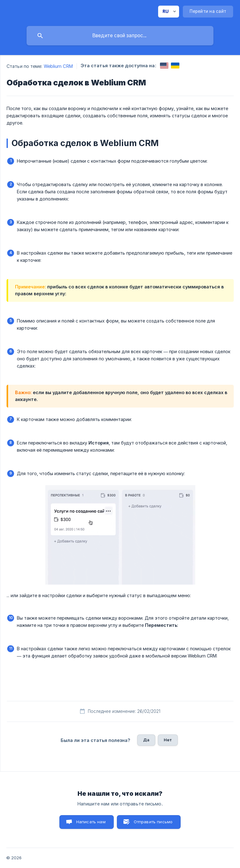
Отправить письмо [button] (153, 822)
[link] (164, 66)
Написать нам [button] (91, 822)
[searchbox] (120, 36)
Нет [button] (168, 740)
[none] (169, 12)
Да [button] (146, 740)
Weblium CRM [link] (58, 66)
